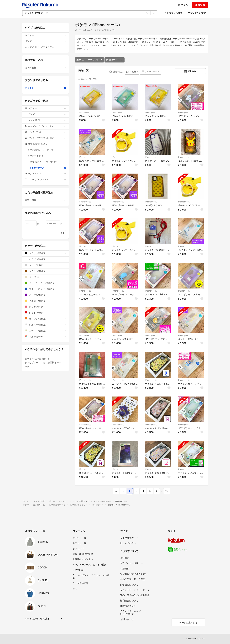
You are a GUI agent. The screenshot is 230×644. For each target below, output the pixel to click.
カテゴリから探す (173, 13)
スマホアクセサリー (47, 156)
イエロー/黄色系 (45, 301)
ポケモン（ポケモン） (89, 60)
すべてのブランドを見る (37, 619)
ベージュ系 (45, 277)
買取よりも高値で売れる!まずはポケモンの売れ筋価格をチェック (45, 362)
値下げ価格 (45, 68)
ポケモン (45, 88)
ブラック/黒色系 (45, 253)
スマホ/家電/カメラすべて (47, 150)
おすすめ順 (132, 72)
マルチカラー (45, 337)
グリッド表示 (151, 72)
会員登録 (200, 5)
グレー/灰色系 (45, 265)
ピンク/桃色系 (45, 307)
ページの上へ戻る (188, 623)
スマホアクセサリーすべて (48, 162)
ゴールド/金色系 (45, 331)
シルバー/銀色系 (45, 325)
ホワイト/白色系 (45, 259)
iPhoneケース (115, 60)
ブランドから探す (197, 13)
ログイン (183, 5)
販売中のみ (116, 72)
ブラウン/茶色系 (45, 271)
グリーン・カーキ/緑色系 (45, 283)
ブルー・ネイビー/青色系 (45, 289)
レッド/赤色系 (45, 313)
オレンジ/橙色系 (45, 319)
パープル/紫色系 (45, 295)
